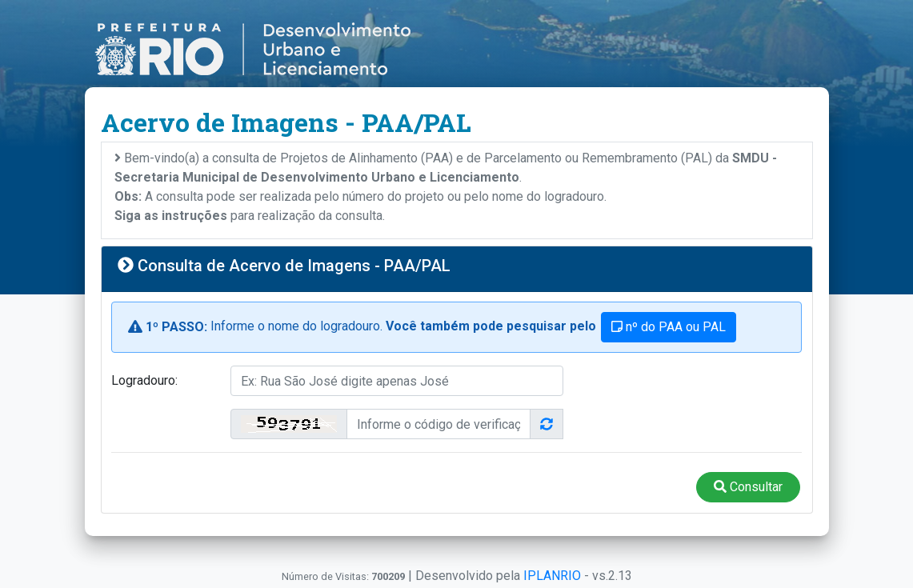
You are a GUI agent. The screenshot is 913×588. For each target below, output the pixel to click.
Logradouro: (144, 380)
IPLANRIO (552, 576)
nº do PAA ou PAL (669, 327)
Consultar (748, 487)
